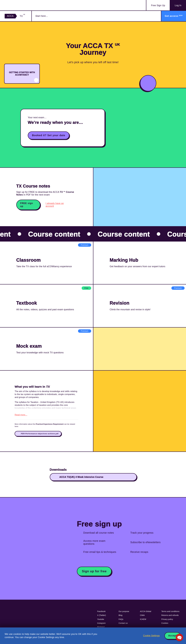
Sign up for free (94, 573)
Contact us (123, 625)
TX (22, 16)
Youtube (101, 621)
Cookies (165, 625)
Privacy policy (167, 621)
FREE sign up (27, 205)
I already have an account (55, 205)
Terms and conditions (170, 613)
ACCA (10, 16)
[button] (179, 637)
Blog (121, 617)
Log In (178, 5)
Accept (173, 636)
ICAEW (143, 621)
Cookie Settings (151, 636)
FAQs (121, 621)
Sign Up (158, 5)
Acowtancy (20, 5)
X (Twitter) (102, 617)
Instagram (101, 625)
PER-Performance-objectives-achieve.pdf (40, 435)
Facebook (101, 613)
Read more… (21, 416)
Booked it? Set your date (49, 135)
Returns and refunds (170, 617)
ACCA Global (146, 613)
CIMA (142, 617)
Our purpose (124, 613)
